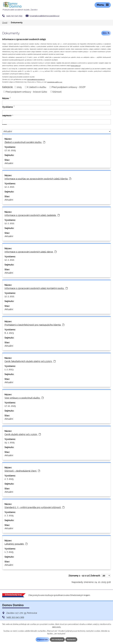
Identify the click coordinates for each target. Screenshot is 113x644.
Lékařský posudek (16, 544)
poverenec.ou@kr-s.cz (55, 82)
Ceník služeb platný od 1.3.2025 (23, 434)
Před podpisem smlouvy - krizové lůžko (26, 92)
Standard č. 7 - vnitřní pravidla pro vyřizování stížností (34, 507)
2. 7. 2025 (9, 479)
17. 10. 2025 (10, 150)
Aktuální (9, 163)
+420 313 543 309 (14, 16)
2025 (19, 87)
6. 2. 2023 (9, 333)
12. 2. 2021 (9, 187)
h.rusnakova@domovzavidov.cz (44, 16)
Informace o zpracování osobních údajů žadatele (32, 215)
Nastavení (72, 639)
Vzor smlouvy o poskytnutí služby (24, 398)
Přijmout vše (42, 639)
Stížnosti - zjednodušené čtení (22, 471)
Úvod (5, 23)
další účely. (57, 627)
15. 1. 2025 (10, 442)
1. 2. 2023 (9, 369)
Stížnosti (57, 92)
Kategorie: (8, 87)
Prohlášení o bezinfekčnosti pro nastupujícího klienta (34, 325)
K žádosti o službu (37, 87)
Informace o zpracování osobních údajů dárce (30, 252)
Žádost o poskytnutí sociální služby (25, 142)
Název (6, 98)
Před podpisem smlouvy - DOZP (69, 87)
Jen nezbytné (57, 639)
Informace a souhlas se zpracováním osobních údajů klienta (38, 179)
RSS (106, 34)
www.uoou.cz (76, 66)
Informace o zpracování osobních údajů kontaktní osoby (36, 288)
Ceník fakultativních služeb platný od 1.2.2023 (30, 361)
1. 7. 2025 (9, 552)
